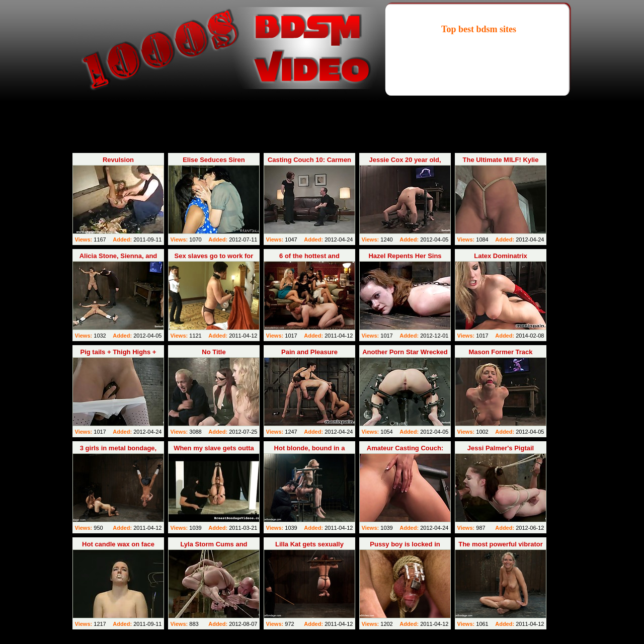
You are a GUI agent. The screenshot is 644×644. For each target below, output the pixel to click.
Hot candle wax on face (118, 544)
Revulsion (118, 160)
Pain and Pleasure (309, 352)
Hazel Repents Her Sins (405, 256)
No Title (214, 352)
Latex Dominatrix (500, 256)
